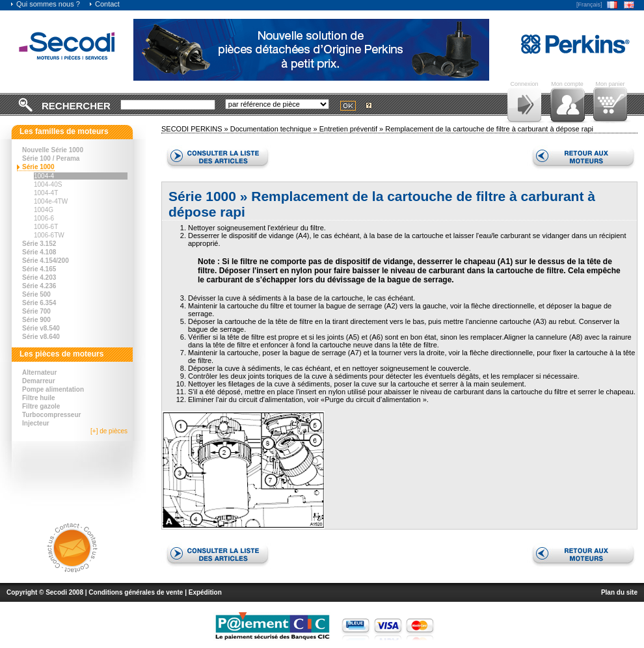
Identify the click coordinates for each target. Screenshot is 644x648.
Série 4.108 (39, 252)
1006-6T (46, 227)
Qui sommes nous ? (45, 4)
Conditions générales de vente (136, 592)
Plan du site (619, 592)
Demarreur (39, 381)
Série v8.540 (41, 328)
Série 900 (36, 320)
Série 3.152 (39, 244)
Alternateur (39, 372)
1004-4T (46, 193)
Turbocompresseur (51, 415)
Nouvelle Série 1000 (53, 150)
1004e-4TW (51, 201)
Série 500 (36, 294)
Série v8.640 (41, 337)
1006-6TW (49, 235)
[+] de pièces (109, 431)
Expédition (205, 592)
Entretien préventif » (353, 129)
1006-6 (44, 218)
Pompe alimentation (53, 389)
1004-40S (48, 184)
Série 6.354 (39, 303)
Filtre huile (39, 398)
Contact (104, 4)
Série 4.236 (39, 286)
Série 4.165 (39, 269)
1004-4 (44, 176)
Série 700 (36, 311)
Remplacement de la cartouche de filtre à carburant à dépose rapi (489, 129)
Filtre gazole (41, 406)
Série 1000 (38, 167)
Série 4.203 (39, 277)
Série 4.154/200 (46, 261)
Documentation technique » (275, 129)
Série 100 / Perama (51, 158)
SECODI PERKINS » (196, 129)
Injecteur (36, 423)
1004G (44, 210)
